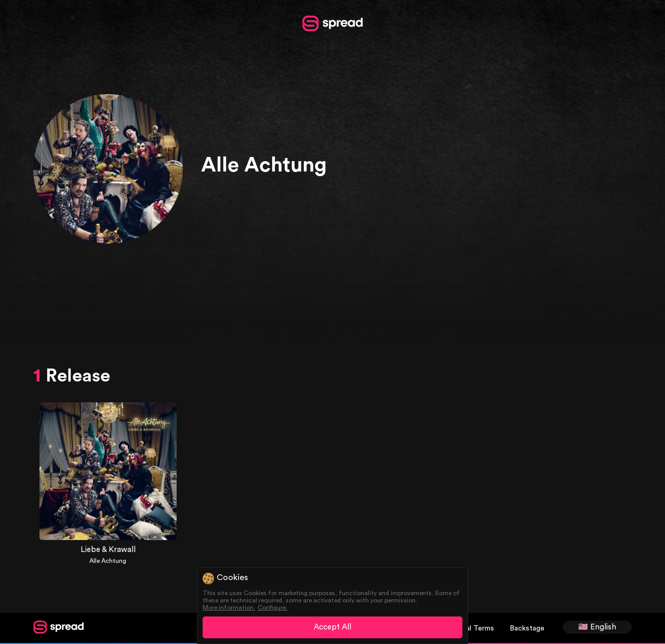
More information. (229, 608)
